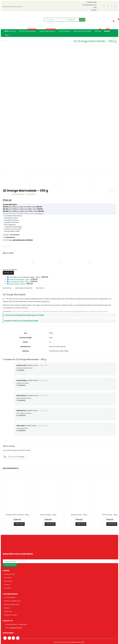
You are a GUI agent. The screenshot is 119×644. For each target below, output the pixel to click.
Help (95, 7)
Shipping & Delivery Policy (12, 604)
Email (5, 246)
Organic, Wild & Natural (48, 31)
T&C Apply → (40, 214)
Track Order (8, 588)
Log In (7, 35)
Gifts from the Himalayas (28, 31)
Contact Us (8, 585)
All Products (10, 31)
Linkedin (18, 638)
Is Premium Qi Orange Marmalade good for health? (25, 315)
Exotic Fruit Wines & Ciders (82, 31)
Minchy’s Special (64, 31)
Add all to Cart (8, 273)
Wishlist (94, 10)
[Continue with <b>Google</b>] (15, 457)
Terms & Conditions (10, 598)
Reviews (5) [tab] (40, 288)
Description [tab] (7, 288)
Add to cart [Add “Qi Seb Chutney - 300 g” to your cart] (51, 524)
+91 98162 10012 (92, 2)
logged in (15, 450)
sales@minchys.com (90, 5)
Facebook (8, 246)
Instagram (13, 638)
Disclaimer (7, 608)
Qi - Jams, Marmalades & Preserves (21, 240)
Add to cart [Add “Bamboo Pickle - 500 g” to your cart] (82, 524)
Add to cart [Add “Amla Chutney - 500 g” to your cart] (112, 524)
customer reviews (18, 194)
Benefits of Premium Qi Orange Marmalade (21, 321)
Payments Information (11, 615)
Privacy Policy (8, 611)
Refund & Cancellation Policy (13, 601)
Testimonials (8, 578)
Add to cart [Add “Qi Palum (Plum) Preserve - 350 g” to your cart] (20, 524)
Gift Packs (98, 31)
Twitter (9, 638)
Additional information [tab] (24, 288)
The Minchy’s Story (10, 574)
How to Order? (9, 581)
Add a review (31, 194)
